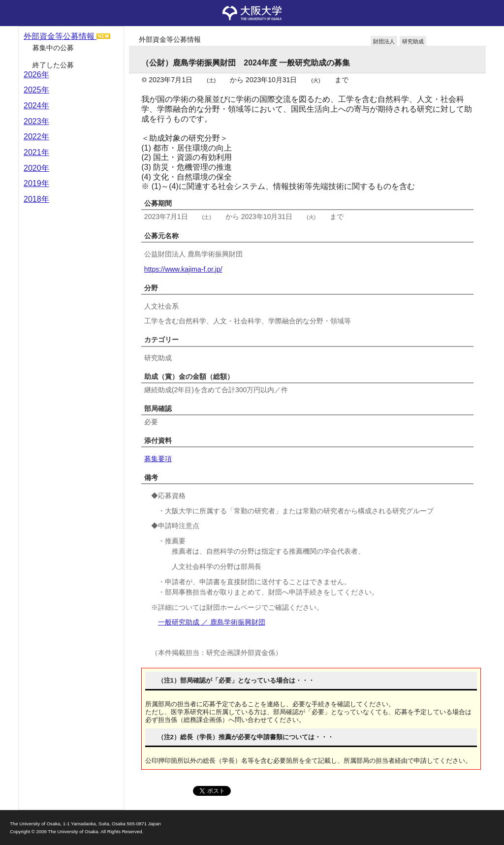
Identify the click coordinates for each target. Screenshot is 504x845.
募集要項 (158, 459)
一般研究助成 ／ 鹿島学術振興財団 (212, 622)
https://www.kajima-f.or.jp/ (183, 269)
